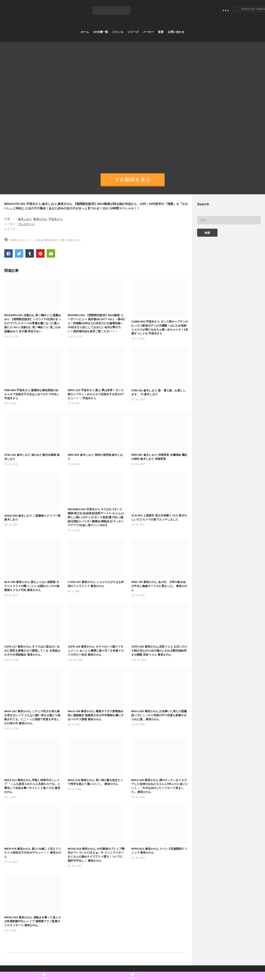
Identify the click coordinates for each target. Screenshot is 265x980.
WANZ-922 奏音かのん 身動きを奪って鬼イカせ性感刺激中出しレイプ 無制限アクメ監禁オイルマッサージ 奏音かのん (33, 921)
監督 (161, 32)
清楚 (62, 240)
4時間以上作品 (18, 240)
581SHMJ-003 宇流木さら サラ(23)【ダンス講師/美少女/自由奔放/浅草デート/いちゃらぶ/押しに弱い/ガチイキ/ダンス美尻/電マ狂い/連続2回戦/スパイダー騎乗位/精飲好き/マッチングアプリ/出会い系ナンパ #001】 (96, 517)
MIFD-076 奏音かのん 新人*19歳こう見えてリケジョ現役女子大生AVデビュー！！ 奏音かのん (33, 853)
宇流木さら (55, 219)
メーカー (148, 32)
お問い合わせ (176, 32)
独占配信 (70, 240)
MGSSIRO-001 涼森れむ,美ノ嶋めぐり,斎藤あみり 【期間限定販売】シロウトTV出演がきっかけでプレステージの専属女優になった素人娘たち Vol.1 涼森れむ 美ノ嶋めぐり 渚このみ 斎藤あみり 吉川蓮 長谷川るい (33, 323)
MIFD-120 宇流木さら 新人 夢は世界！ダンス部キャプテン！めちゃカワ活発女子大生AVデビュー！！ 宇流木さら (96, 394)
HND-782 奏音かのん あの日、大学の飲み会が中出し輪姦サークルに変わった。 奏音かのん (159, 586)
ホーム (85, 32)
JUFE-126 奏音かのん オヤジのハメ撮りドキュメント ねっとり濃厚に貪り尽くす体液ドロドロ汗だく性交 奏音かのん (96, 651)
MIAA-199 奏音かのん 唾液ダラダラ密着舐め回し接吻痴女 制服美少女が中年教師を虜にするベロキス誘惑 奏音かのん (96, 715)
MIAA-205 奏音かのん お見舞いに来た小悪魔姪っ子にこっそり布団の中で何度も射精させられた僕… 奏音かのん (159, 715)
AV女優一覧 (100, 32)
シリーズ (133, 32)
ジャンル (118, 32)
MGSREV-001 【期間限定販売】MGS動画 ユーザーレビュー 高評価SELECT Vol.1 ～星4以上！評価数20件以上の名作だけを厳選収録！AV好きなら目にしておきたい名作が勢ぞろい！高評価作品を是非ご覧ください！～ (96, 323)
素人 (79, 240)
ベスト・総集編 (35, 240)
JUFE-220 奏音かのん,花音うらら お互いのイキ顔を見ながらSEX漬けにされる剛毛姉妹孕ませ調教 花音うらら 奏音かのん (159, 651)
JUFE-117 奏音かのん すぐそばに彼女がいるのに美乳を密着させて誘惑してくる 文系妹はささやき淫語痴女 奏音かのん (32, 651)
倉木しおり (25, 219)
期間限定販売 (51, 240)
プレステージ (26, 224)
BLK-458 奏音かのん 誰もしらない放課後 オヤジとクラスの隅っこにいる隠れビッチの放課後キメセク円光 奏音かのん (32, 586)
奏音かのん (40, 219)
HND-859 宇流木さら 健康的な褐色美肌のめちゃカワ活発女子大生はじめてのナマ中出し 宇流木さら (32, 394)
